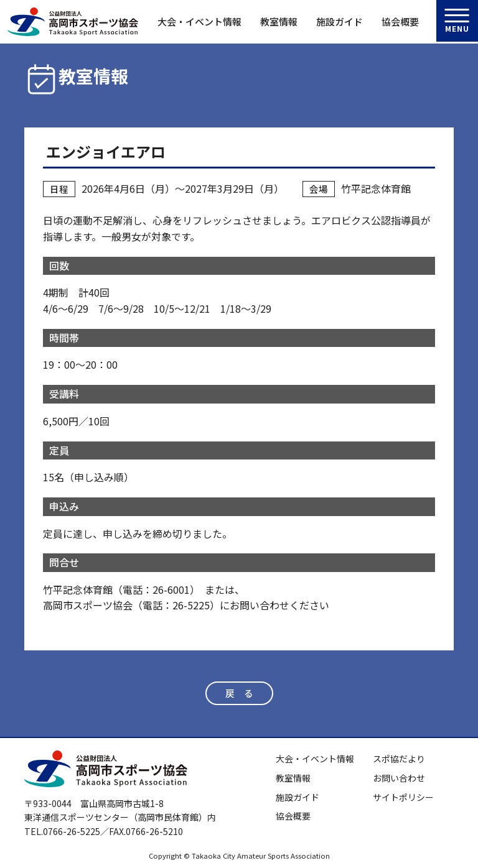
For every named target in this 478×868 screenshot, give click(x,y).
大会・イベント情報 (199, 21)
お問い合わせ (399, 778)
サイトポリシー (403, 797)
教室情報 (279, 21)
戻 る (239, 693)
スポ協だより (399, 759)
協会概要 (400, 21)
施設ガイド (340, 21)
